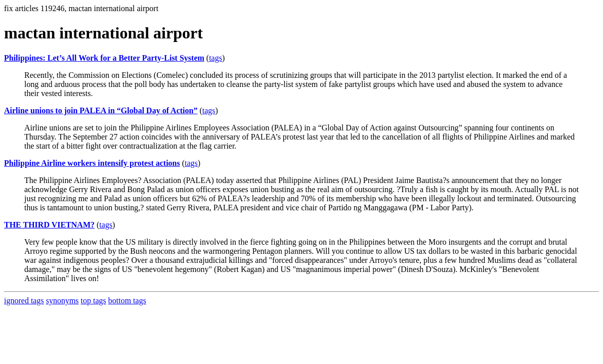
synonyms (62, 301)
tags (216, 58)
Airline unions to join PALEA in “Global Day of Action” (101, 110)
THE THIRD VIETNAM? (49, 225)
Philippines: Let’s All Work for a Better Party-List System (104, 58)
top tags (94, 301)
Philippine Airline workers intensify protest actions (92, 163)
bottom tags (127, 301)
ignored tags (24, 301)
